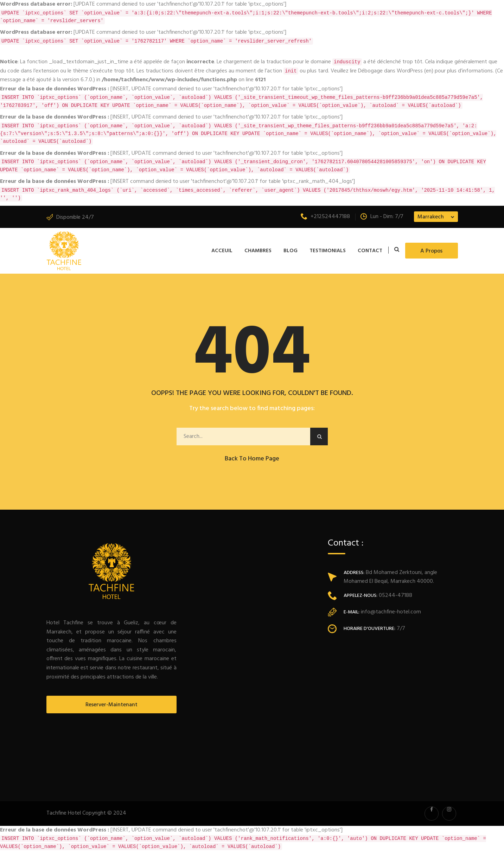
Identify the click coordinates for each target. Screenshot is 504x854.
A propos (431, 251)
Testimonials (328, 251)
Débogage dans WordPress (390, 71)
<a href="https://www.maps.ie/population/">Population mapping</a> (393, 712)
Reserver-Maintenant (111, 705)
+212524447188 (325, 217)
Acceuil (222, 251)
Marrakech (431, 217)
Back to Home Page (252, 459)
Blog (291, 251)
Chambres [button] (258, 251)
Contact (370, 251)
